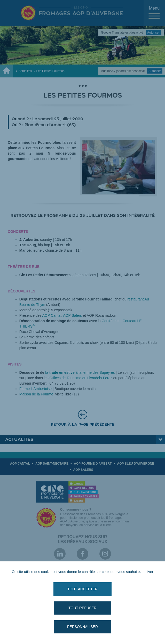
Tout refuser (82, 608)
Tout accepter (82, 589)
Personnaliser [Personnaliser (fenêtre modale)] (82, 627)
